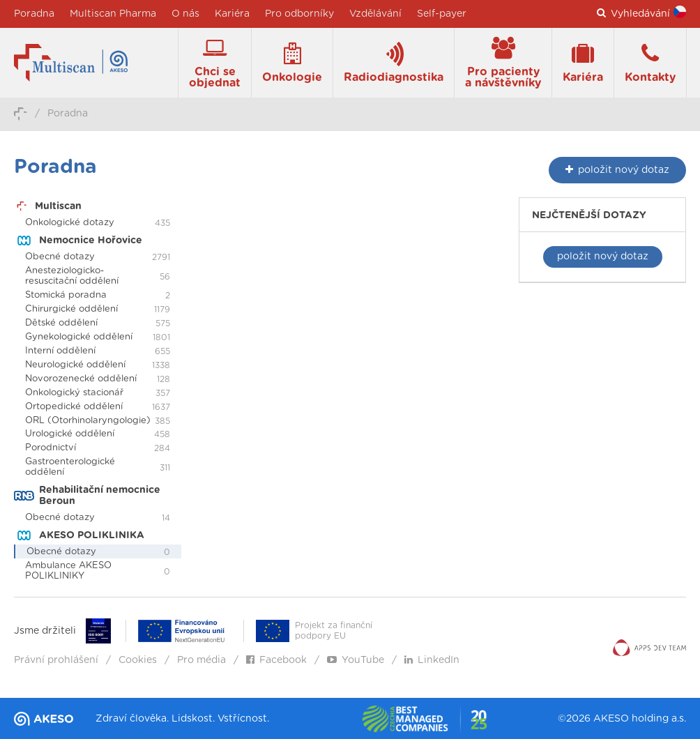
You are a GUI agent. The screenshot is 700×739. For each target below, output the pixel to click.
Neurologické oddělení (75, 365)
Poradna (34, 14)
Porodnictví (51, 448)
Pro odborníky (299, 14)
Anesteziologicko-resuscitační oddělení (72, 276)
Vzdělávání (375, 14)
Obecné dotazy (60, 257)
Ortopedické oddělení (74, 407)
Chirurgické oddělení (71, 309)
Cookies (138, 660)
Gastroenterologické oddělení (70, 467)
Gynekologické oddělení (79, 337)
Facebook (276, 660)
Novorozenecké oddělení (81, 379)
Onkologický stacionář (74, 393)
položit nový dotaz (603, 257)
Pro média (201, 660)
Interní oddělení (60, 351)
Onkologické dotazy (70, 223)
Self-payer (442, 14)
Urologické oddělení (70, 434)
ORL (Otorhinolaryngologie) (88, 421)
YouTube (356, 660)
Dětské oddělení (61, 323)
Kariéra (232, 14)
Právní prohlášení (56, 660)
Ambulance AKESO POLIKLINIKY (68, 571)
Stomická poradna (66, 295)
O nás (185, 14)
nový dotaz (617, 170)
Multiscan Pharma (113, 14)
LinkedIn (432, 660)
